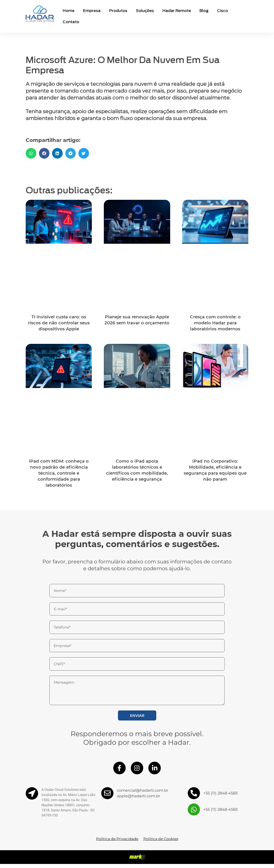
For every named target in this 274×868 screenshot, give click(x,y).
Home (69, 11)
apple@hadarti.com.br (139, 800)
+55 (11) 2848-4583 (220, 797)
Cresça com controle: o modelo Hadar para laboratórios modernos (215, 323)
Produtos (118, 11)
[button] (31, 153)
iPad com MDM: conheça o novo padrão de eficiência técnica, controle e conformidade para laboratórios (59, 473)
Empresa (92, 11)
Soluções (145, 11)
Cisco (223, 11)
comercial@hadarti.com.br (143, 794)
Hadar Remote (177, 11)
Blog (204, 11)
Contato (71, 22)
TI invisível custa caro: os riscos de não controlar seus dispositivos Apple (59, 323)
